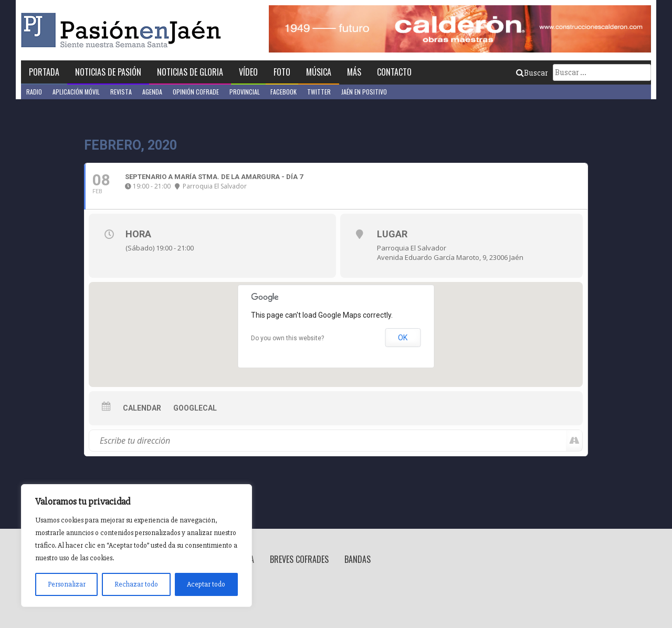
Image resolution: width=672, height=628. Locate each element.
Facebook (283, 92)
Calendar (142, 408)
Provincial (245, 92)
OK (403, 338)
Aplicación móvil (76, 92)
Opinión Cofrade (196, 92)
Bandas (358, 559)
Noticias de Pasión (108, 72)
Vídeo (248, 72)
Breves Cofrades (299, 559)
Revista (121, 92)
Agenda (152, 92)
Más (354, 72)
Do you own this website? (287, 338)
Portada (44, 72)
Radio (34, 92)
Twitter (319, 92)
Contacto (394, 72)
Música (319, 72)
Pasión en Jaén (124, 30)
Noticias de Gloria (190, 72)
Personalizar (67, 584)
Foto (282, 72)
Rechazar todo (136, 584)
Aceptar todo (206, 584)
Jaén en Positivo (364, 92)
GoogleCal (195, 408)
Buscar (532, 73)
